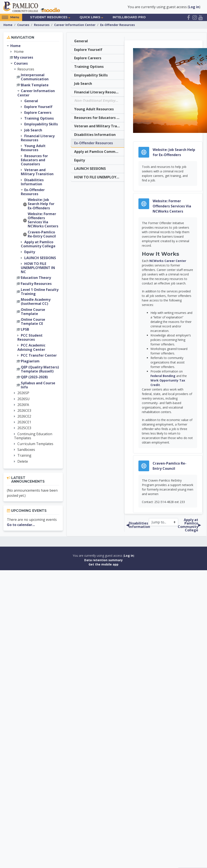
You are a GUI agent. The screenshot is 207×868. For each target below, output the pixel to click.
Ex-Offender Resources (117, 25)
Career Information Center (75, 25)
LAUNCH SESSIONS (90, 167)
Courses (23, 25)
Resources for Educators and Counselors (99, 117)
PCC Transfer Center (39, 356)
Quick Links (90, 17)
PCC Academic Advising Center (31, 348)
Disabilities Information (95, 133)
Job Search (83, 83)
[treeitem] (33, 254)
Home (8, 25)
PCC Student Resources (30, 338)
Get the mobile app (103, 565)
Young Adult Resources (94, 108)
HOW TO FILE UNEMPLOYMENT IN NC (99, 175)
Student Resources (49, 17)
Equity (80, 158)
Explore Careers (88, 58)
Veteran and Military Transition (99, 125)
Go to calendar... (21, 525)
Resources (42, 25)
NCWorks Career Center (168, 261)
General (81, 41)
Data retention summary (103, 560)
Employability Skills (91, 75)
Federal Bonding (163, 376)
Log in (194, 7)
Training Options (89, 66)
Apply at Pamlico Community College (99, 150)
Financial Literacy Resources (98, 91)
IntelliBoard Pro (129, 17)
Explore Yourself (88, 50)
